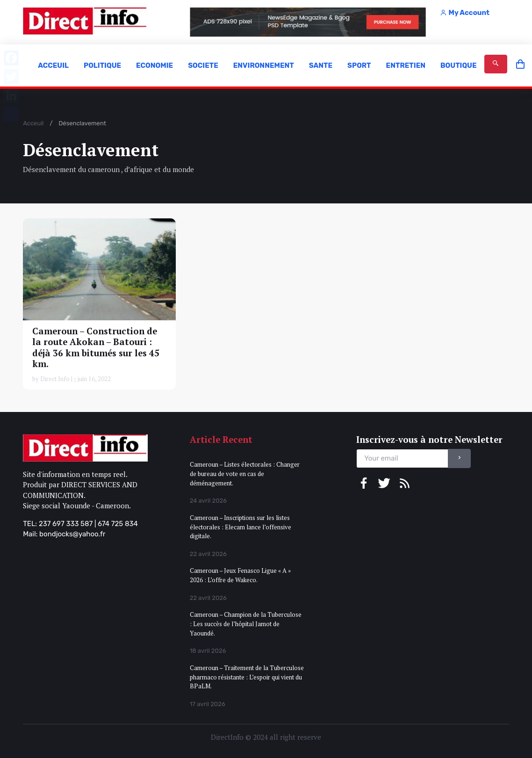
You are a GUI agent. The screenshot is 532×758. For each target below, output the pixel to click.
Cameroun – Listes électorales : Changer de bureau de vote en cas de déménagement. (245, 473)
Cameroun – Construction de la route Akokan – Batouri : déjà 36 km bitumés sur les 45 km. (96, 347)
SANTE (321, 65)
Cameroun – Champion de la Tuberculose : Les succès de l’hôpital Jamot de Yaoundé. (246, 624)
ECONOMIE (155, 65)
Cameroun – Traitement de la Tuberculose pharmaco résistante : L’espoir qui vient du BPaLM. (247, 677)
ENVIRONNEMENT (264, 65)
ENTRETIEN (406, 65)
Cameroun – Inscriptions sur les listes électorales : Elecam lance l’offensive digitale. (241, 527)
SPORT (359, 65)
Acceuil (33, 123)
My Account (465, 13)
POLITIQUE (102, 65)
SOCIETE (203, 65)
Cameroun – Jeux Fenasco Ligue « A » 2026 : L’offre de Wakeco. (240, 575)
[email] (402, 458)
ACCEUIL (53, 65)
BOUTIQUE (459, 65)
